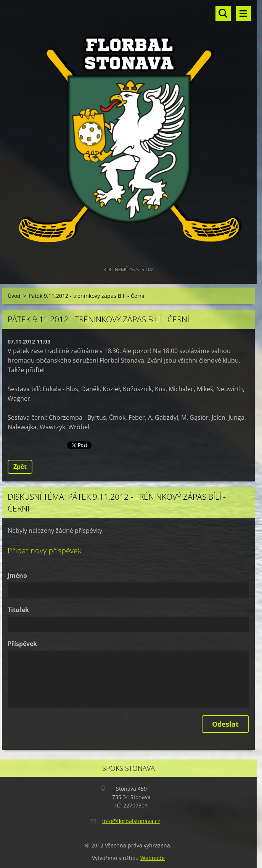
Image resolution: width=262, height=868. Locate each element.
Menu (243, 13)
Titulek (18, 610)
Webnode (153, 858)
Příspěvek (22, 644)
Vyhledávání (223, 13)
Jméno (17, 575)
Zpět (20, 467)
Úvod (14, 296)
